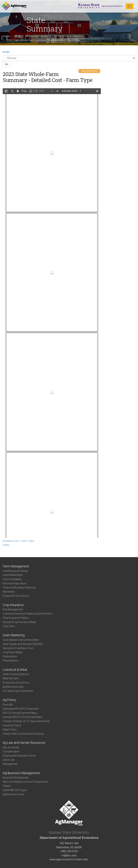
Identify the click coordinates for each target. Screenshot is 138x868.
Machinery (9, 592)
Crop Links (9, 626)
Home (6, 36)
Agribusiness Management (21, 773)
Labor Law (9, 760)
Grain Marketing (14, 635)
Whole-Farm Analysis (38, 36)
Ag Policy (9, 700)
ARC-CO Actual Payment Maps (20, 713)
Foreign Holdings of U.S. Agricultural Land (26, 721)
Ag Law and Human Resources (24, 743)
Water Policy (10, 730)
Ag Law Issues (11, 747)
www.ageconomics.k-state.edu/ (69, 859)
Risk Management (13, 609)
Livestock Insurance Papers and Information (28, 614)
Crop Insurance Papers (16, 618)
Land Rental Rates (13, 575)
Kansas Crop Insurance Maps (20, 622)
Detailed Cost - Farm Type (18, 541)
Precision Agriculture (14, 583)
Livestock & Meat (15, 670)
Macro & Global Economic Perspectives (25, 782)
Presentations (11, 661)
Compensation (11, 751)
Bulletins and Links (13, 687)
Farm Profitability (12, 579)
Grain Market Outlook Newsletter (21, 640)
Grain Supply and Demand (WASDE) (23, 644)
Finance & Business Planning (19, 588)
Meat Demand (11, 678)
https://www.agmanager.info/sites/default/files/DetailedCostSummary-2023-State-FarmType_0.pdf (52, 313)
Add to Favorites (89, 71)
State (6, 545)
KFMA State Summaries (69, 36)
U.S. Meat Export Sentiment (18, 691)
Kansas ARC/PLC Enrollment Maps (22, 717)
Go (7, 64)
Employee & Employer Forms (19, 756)
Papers (7, 786)
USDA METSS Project (15, 790)
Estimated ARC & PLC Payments (21, 709)
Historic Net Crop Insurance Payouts (23, 734)
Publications (10, 656)
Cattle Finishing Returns (16, 674)
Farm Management (16, 566)
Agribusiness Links (13, 794)
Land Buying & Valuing (15, 571)
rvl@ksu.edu (69, 855)
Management (10, 764)
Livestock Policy (12, 725)
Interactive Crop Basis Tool (18, 648)
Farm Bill (8, 705)
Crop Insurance (13, 605)
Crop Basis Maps (12, 652)
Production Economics (16, 596)
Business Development (16, 778)
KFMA (18, 36)
